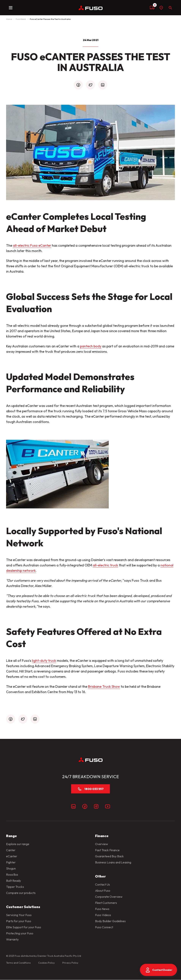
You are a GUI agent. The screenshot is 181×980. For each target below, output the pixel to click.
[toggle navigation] (11, 8)
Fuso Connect (104, 927)
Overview (102, 844)
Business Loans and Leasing (113, 862)
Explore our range (18, 844)
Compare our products (21, 893)
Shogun (11, 868)
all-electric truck (105, 565)
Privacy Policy (70, 963)
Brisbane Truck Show (104, 686)
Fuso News (21, 19)
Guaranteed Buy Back (109, 856)
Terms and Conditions (18, 963)
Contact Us (102, 884)
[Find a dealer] (161, 8)
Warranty (12, 939)
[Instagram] (96, 806)
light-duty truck (44, 661)
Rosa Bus (12, 875)
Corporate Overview (109, 897)
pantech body (91, 346)
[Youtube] (108, 806)
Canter (11, 850)
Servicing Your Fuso (19, 915)
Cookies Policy (46, 963)
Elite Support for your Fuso (24, 927)
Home (9, 19)
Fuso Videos (103, 915)
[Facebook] (85, 806)
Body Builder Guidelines (110, 921)
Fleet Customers (106, 903)
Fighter (11, 862)
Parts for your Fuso (19, 921)
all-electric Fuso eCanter (32, 245)
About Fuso (103, 891)
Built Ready (13, 881)
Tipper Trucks (15, 887)
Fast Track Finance (107, 850)
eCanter (12, 856)
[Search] (170, 8)
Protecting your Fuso (20, 933)
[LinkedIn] (73, 806)
